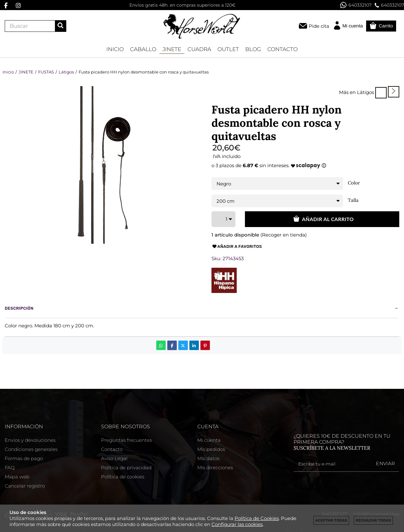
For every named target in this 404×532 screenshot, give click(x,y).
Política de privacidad (126, 468)
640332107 (356, 5)
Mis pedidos (211, 449)
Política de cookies (123, 477)
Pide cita (319, 26)
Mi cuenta (209, 440)
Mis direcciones (215, 468)
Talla (353, 200)
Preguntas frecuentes (126, 440)
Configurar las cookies (237, 524)
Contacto (112, 449)
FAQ (10, 468)
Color (354, 183)
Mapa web (17, 477)
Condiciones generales (31, 449)
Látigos (365, 92)
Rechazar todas (373, 520)
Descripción (19, 308)
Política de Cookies (257, 518)
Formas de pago (24, 458)
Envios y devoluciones (30, 440)
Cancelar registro (25, 486)
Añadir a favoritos (237, 247)
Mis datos (208, 458)
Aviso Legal (114, 458)
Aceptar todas (331, 520)
